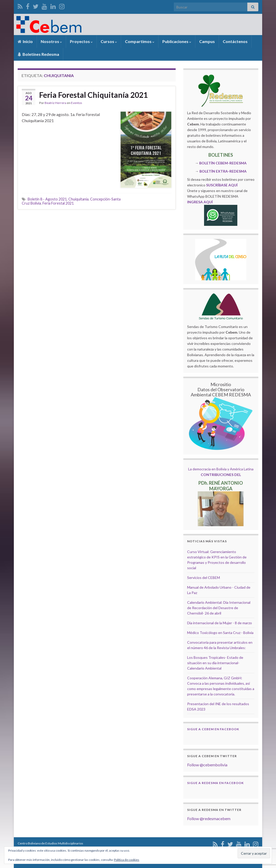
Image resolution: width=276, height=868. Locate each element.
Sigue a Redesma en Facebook (215, 783)
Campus (207, 41)
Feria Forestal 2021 (58, 203)
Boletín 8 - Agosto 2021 (47, 199)
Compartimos (140, 41)
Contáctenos (235, 41)
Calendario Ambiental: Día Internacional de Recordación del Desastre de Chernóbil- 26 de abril (219, 608)
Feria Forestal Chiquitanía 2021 (93, 95)
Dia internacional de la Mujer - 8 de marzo (220, 623)
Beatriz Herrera (55, 103)
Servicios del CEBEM (204, 578)
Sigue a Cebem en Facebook (213, 729)
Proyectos (81, 41)
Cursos (109, 41)
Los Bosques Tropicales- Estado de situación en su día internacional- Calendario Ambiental (215, 663)
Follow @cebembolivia (207, 765)
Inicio (25, 41)
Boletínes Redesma (38, 54)
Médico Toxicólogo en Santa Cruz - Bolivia (220, 633)
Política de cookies (127, 860)
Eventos (77, 103)
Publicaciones (177, 41)
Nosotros (51, 41)
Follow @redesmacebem (209, 818)
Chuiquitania (78, 199)
